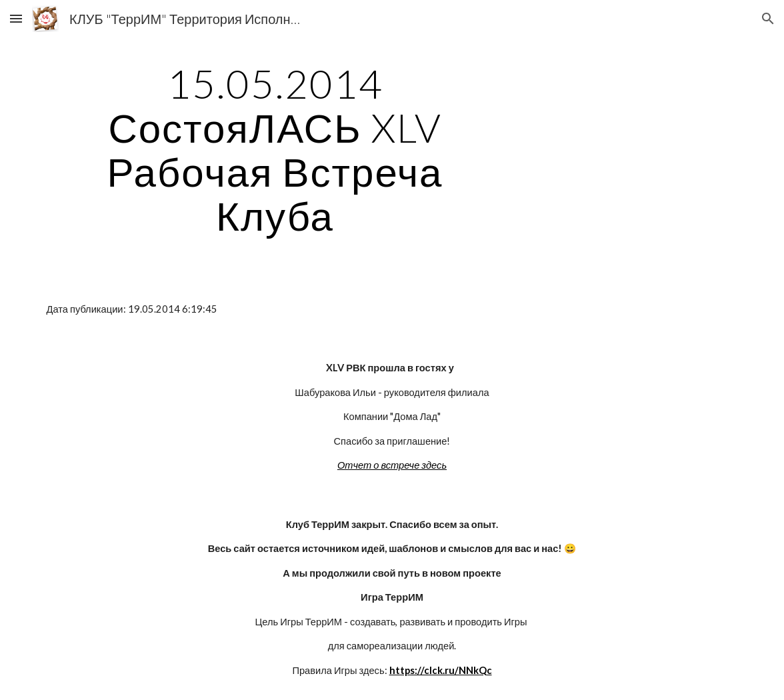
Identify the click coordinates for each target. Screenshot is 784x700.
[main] (275, 149)
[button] (16, 18)
